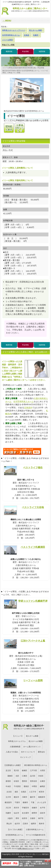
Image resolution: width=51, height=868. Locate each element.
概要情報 (9, 51)
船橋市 (25, 802)
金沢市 (17, 824)
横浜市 (16, 797)
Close (48, 861)
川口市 (8, 808)
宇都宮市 (25, 808)
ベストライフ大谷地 (33, 507)
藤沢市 (33, 797)
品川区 (33, 776)
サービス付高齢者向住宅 (36, 835)
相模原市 (42, 797)
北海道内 (28, 408)
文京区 (9, 792)
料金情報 (25, 51)
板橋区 (25, 770)
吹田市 (25, 818)
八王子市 (33, 792)
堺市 (17, 818)
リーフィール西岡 (33, 680)
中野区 (34, 786)
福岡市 (33, 824)
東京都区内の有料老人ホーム (36, 765)
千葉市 (17, 802)
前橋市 (34, 808)
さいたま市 (42, 802)
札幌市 (8, 813)
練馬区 (43, 786)
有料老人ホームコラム (17, 741)
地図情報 (42, 51)
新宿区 (8, 781)
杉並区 (16, 781)
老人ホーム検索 (32, 736)
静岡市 (34, 813)
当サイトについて (28, 752)
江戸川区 (34, 770)
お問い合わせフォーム (25, 848)
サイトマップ (25, 757)
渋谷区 (41, 776)
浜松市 (43, 813)
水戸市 (43, 808)
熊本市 (42, 824)
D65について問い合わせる (22, 451)
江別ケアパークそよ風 (33, 641)
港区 (16, 792)
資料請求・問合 (10, 863)
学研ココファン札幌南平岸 (33, 601)
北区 (17, 776)
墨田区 (25, 781)
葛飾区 (10, 776)
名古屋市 (25, 813)
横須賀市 (8, 802)
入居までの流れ (12, 752)
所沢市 (16, 808)
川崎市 (25, 797)
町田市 (42, 792)
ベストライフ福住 (33, 467)
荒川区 (16, 770)
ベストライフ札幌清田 (33, 547)
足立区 (8, 770)
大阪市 (10, 818)
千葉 (33, 802)
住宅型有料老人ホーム (24, 401)
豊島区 (26, 786)
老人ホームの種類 (36, 741)
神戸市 (41, 818)
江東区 (25, 776)
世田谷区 (34, 781)
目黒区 (24, 792)
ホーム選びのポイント (32, 747)
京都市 (33, 818)
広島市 (25, 824)
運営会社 (41, 752)
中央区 (8, 786)
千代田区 (17, 786)
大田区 (43, 770)
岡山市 (9, 824)
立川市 (8, 797)
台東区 (43, 781)
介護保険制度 (15, 747)
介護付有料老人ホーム (35, 830)
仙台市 (16, 813)
